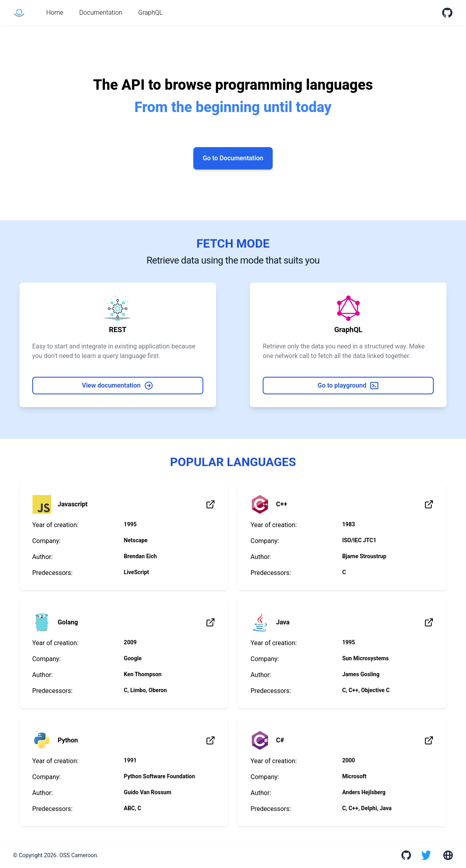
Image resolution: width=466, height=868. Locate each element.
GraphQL (151, 13)
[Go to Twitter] (426, 855)
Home (55, 13)
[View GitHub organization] (405, 855)
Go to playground (348, 386)
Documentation (101, 13)
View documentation (118, 386)
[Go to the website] (447, 855)
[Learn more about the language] (210, 504)
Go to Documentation (233, 158)
